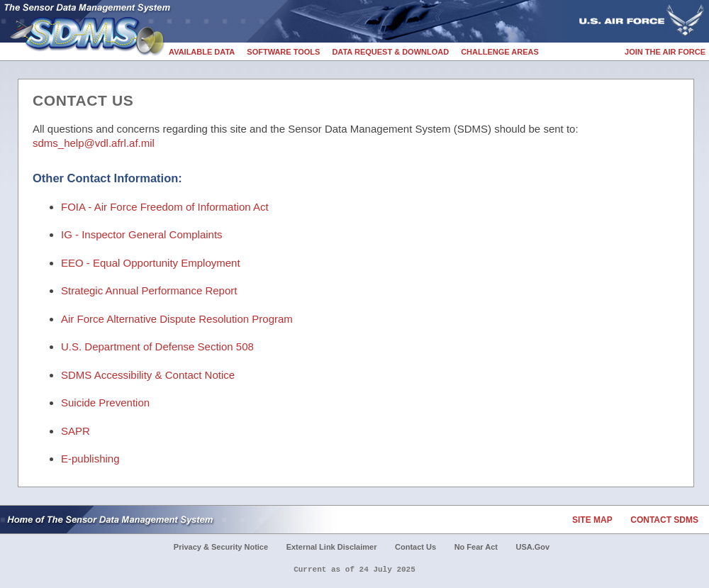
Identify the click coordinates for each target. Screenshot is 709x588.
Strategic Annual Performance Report (149, 290)
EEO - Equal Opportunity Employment (151, 263)
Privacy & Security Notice (221, 547)
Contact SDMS (664, 520)
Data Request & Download (390, 52)
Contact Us (415, 547)
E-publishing (90, 459)
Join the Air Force (665, 52)
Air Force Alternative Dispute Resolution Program (177, 319)
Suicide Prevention (105, 403)
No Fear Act (476, 547)
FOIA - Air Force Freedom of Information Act (165, 207)
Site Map (592, 520)
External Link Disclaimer (332, 547)
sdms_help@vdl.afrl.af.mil (94, 143)
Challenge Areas (500, 52)
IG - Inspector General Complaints (142, 234)
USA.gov (533, 547)
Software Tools (283, 52)
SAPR (76, 431)
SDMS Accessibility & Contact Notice (148, 375)
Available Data (202, 52)
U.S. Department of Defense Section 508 (157, 346)
